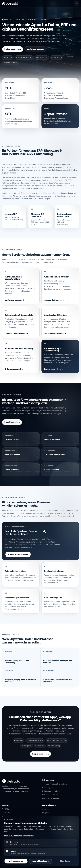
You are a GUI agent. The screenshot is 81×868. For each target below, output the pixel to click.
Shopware (46, 813)
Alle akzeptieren (16, 861)
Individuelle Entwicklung (52, 795)
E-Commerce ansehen (14, 371)
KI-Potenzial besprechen (18, 556)
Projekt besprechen (13, 49)
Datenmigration (48, 788)
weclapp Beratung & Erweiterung (55, 784)
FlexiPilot (6, 809)
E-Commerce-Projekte (51, 791)
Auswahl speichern (41, 861)
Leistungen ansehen (35, 49)
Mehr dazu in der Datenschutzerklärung (19, 835)
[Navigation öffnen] (77, 4)
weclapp (46, 809)
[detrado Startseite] (10, 4)
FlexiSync (6, 813)
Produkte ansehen (12, 424)
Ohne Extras (65, 861)
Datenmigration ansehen (15, 336)
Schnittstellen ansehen (54, 336)
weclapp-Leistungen (53, 302)
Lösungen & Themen (51, 798)
